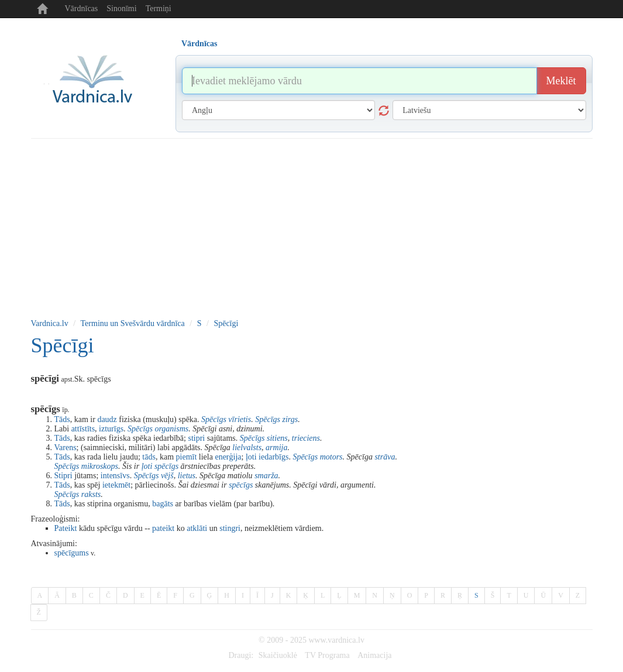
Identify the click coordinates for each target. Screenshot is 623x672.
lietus (187, 476)
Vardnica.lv (50, 323)
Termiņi (159, 8)
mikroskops (100, 466)
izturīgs (111, 429)
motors (331, 457)
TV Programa (327, 655)
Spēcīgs (214, 419)
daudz (107, 419)
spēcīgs (166, 466)
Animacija (374, 655)
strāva (385, 457)
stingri (230, 528)
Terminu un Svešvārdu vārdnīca (133, 323)
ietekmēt (116, 485)
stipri (196, 438)
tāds (149, 457)
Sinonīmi (121, 8)
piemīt (187, 457)
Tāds (62, 419)
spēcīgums (72, 553)
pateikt (163, 528)
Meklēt (561, 81)
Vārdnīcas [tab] (199, 44)
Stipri (63, 476)
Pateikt (66, 528)
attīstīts (83, 429)
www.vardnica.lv (336, 640)
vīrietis (240, 419)
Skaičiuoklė (278, 655)
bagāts (163, 504)
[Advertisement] (312, 227)
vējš (167, 476)
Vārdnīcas (82, 8)
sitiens (277, 438)
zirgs (290, 419)
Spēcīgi (226, 323)
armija (276, 448)
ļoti (251, 457)
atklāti (197, 528)
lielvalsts (247, 448)
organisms (171, 429)
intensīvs (115, 476)
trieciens (306, 438)
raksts (91, 494)
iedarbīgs (273, 457)
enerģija (228, 457)
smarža (266, 476)
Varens (66, 448)
